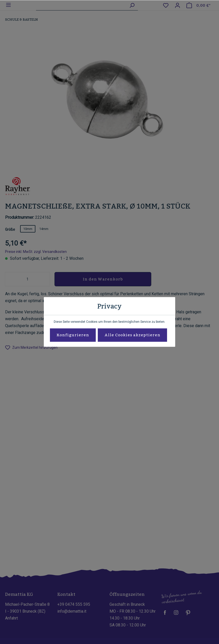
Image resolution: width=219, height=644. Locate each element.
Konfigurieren (73, 335)
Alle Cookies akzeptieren (132, 335)
